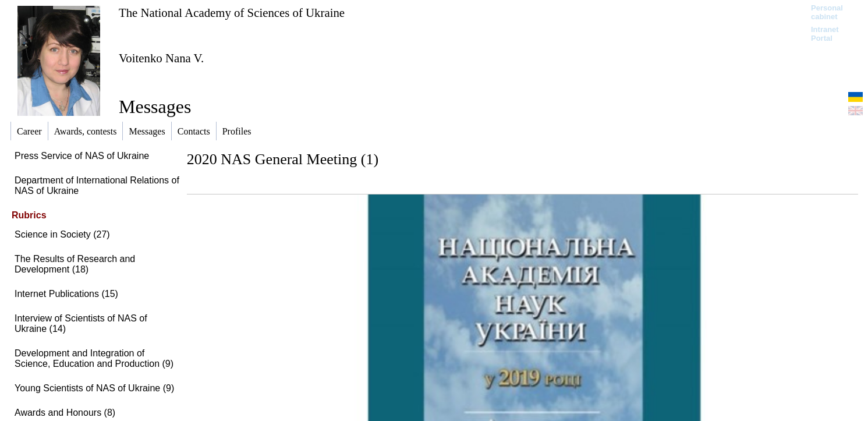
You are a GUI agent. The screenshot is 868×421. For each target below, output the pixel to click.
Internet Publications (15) (66, 294)
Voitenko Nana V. (161, 58)
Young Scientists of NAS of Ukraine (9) (94, 388)
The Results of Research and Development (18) (75, 264)
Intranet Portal (825, 34)
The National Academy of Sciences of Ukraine (232, 13)
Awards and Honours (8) (65, 413)
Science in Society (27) (62, 234)
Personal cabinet (827, 12)
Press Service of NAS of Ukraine (82, 156)
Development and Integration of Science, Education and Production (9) (94, 358)
